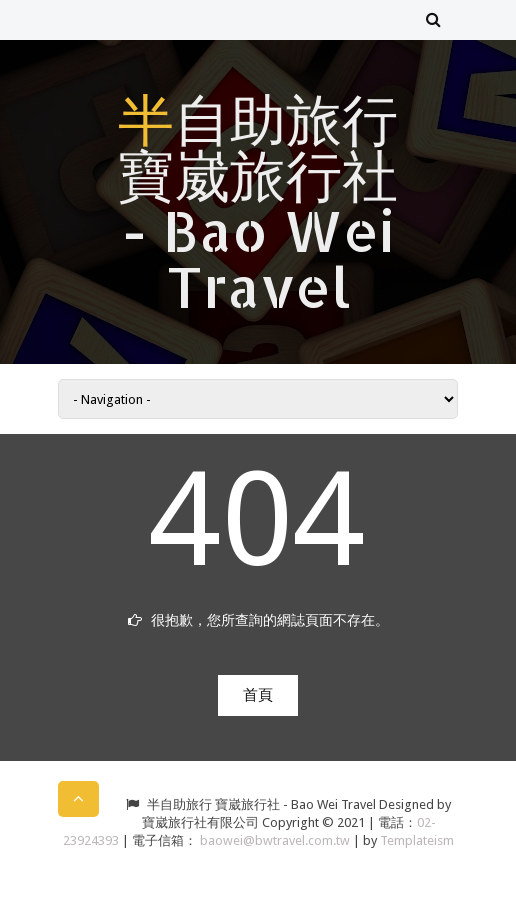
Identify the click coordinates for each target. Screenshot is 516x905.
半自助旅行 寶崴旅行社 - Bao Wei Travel (258, 202)
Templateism (417, 840)
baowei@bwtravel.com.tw (276, 840)
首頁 (258, 695)
